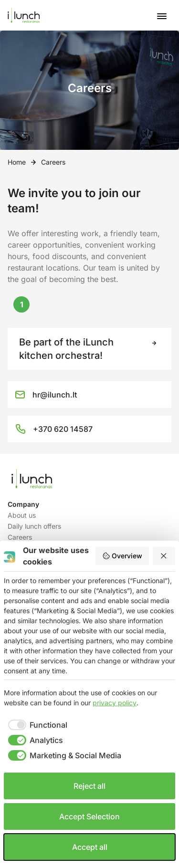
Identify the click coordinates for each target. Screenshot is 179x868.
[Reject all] (164, 556)
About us (22, 515)
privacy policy (115, 703)
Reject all (89, 786)
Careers (20, 537)
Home (17, 162)
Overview (122, 556)
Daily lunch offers (34, 526)
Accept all (90, 847)
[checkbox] (36, 725)
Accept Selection (89, 816)
